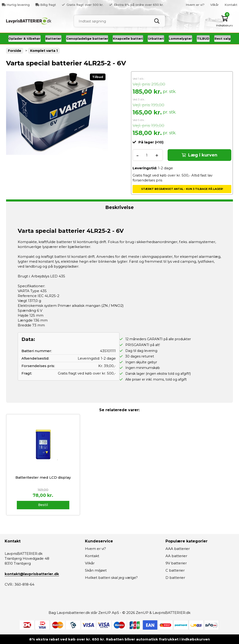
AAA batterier (178, 549)
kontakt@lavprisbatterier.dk (32, 574)
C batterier (175, 570)
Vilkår (214, 5)
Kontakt (231, 5)
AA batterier (176, 556)
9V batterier (176, 563)
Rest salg (223, 39)
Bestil (43, 505)
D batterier (175, 578)
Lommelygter (180, 39)
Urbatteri (156, 39)
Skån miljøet (96, 570)
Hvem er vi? (195, 5)
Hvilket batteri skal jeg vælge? (111, 578)
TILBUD (203, 39)
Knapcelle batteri (128, 39)
